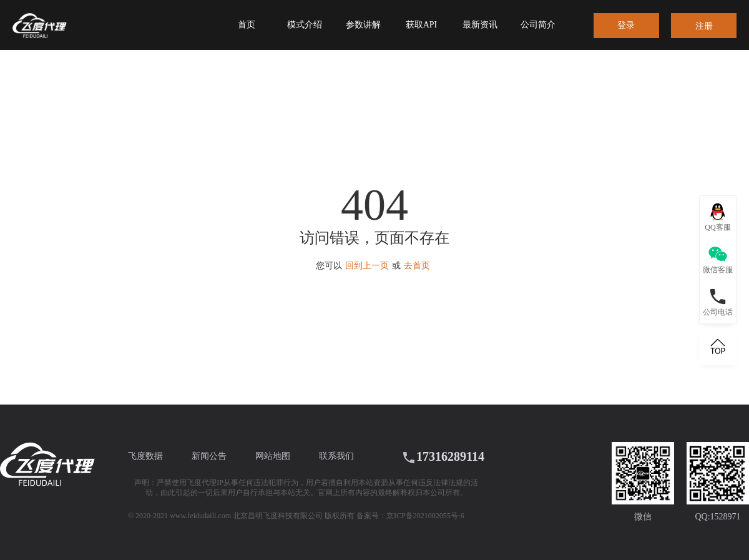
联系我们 (336, 456)
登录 (626, 25)
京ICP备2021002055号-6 (425, 516)
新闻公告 (209, 456)
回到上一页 (367, 266)
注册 (704, 26)
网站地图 (273, 456)
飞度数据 (145, 456)
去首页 (417, 266)
